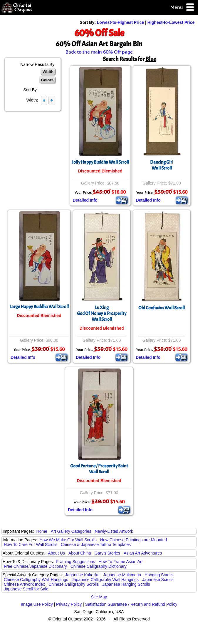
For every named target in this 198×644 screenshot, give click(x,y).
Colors (47, 80)
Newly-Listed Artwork (114, 531)
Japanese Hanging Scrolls (126, 584)
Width (48, 72)
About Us (56, 553)
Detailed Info (85, 200)
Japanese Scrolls (158, 580)
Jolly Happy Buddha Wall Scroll (100, 162)
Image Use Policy (37, 604)
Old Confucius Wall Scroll (162, 308)
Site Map (99, 597)
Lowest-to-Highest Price (120, 22)
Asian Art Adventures (143, 553)
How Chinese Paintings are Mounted (134, 540)
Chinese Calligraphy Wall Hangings (36, 580)
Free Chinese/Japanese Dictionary (35, 566)
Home (42, 531)
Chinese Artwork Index (24, 584)
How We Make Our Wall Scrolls (68, 540)
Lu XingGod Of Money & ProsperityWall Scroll (102, 313)
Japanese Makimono (122, 575)
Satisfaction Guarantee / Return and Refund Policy (131, 604)
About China (80, 553)
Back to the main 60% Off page (99, 52)
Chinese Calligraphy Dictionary (99, 566)
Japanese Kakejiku (83, 575)
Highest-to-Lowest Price (171, 22)
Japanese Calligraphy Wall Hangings (105, 580)
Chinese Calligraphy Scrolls (74, 584)
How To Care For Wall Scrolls (31, 545)
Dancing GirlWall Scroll (162, 165)
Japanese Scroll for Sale (26, 589)
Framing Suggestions (75, 562)
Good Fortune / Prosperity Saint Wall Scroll (99, 469)
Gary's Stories (107, 553)
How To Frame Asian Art (120, 562)
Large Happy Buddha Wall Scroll (39, 307)
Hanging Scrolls (159, 575)
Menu (183, 8)
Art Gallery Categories (71, 531)
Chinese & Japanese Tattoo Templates (96, 545)
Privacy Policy (69, 604)
